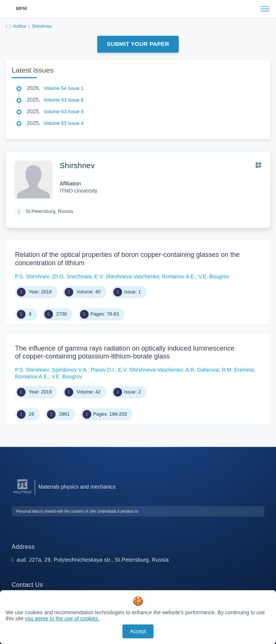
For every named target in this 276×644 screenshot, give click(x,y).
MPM (21, 8)
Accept (138, 631)
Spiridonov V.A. (70, 370)
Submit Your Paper (138, 44)
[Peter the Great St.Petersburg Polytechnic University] (22, 494)
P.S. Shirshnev (32, 276)
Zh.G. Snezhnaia (72, 276)
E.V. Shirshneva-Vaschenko (127, 276)
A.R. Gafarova (202, 370)
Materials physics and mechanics (77, 487)
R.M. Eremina (238, 370)
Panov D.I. (103, 370)
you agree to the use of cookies (62, 618)
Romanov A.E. (179, 276)
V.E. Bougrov (213, 276)
